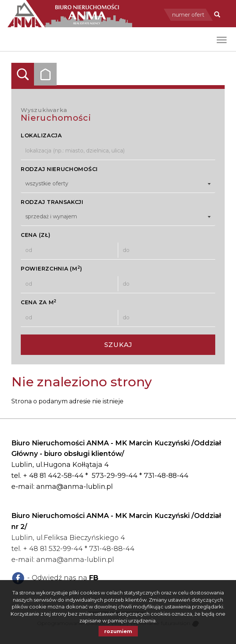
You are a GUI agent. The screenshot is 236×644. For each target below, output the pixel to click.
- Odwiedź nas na (63, 578)
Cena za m (39, 302)
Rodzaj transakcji (52, 202)
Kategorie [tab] (45, 74)
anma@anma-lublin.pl (75, 487)
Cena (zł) (35, 235)
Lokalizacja (41, 135)
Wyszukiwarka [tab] (23, 74)
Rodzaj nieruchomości (59, 169)
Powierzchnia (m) (52, 268)
